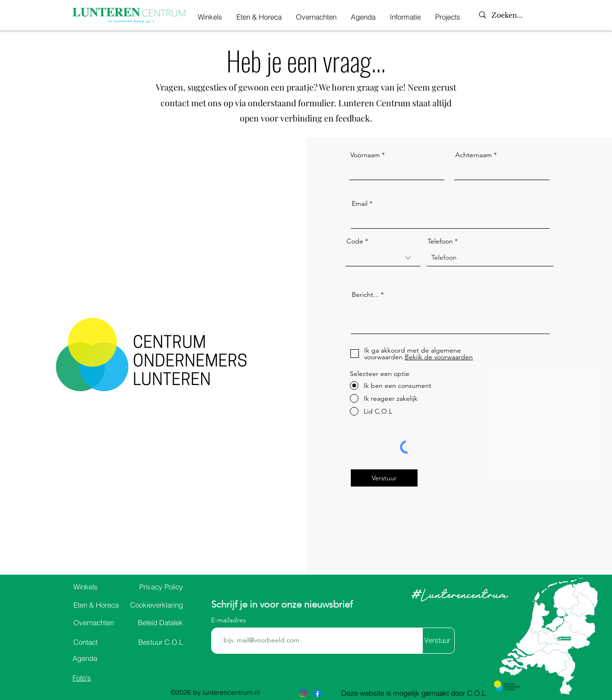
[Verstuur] (384, 478)
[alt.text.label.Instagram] (303, 693)
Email (360, 203)
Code (355, 241)
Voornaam (365, 155)
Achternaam (474, 155)
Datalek (160, 623)
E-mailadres (229, 620)
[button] (405, 15)
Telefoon (440, 241)
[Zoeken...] (516, 16)
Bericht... (365, 294)
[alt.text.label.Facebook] (317, 693)
